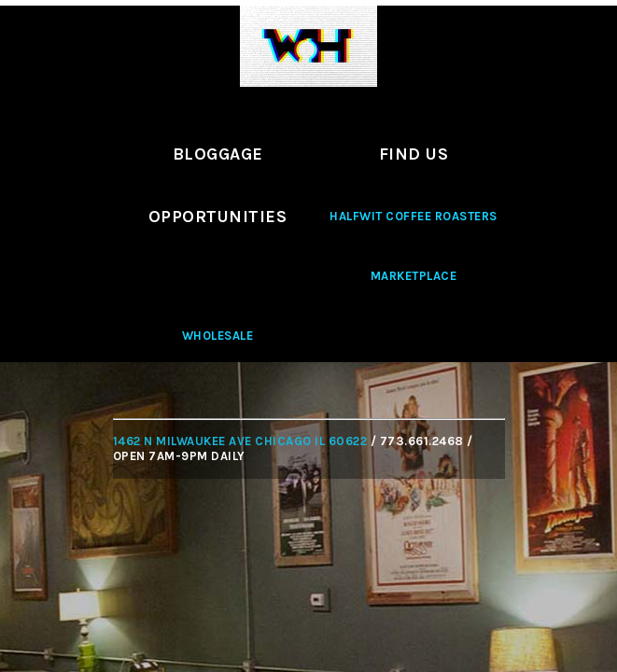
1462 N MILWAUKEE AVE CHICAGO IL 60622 (240, 441)
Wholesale (218, 336)
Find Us (414, 154)
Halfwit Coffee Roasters (414, 216)
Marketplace (414, 276)
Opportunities (218, 217)
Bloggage (218, 154)
